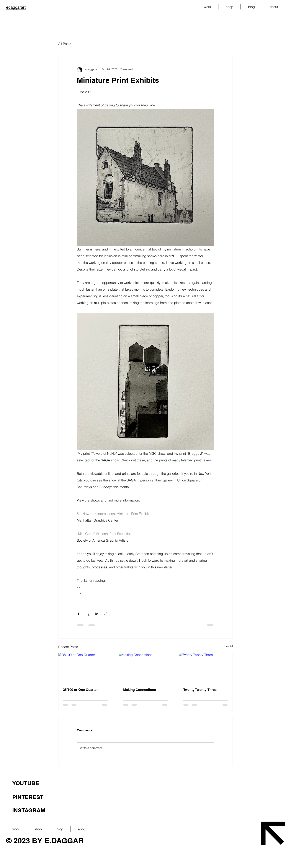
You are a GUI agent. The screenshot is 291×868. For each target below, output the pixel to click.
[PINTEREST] (93, 797)
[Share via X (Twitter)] (88, 614)
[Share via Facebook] (79, 614)
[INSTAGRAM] (93, 810)
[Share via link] (106, 614)
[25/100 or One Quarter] (85, 668)
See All (229, 646)
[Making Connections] (146, 668)
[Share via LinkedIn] (97, 614)
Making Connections (140, 690)
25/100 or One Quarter (80, 690)
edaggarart (16, 7)
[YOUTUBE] (93, 783)
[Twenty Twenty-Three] (206, 668)
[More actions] (212, 69)
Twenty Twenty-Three (200, 690)
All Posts (65, 44)
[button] (207, 7)
